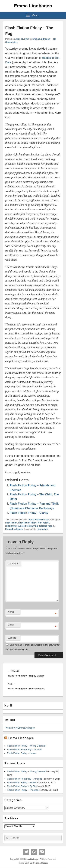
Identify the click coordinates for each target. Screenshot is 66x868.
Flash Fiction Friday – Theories (23, 790)
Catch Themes (42, 863)
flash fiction (11, 523)
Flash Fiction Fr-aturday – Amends (25, 749)
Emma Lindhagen (33, 6)
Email (11, 625)
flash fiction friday (27, 523)
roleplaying (11, 526)
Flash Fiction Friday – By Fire (22, 786)
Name (11, 612)
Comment (14, 563)
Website (12, 638)
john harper (43, 523)
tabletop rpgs (46, 526)
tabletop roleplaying (28, 526)
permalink (43, 529)
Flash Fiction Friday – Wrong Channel (26, 746)
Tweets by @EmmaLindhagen (20, 728)
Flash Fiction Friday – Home (21, 753)
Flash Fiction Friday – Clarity (29, 513)
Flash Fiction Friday (39, 520)
